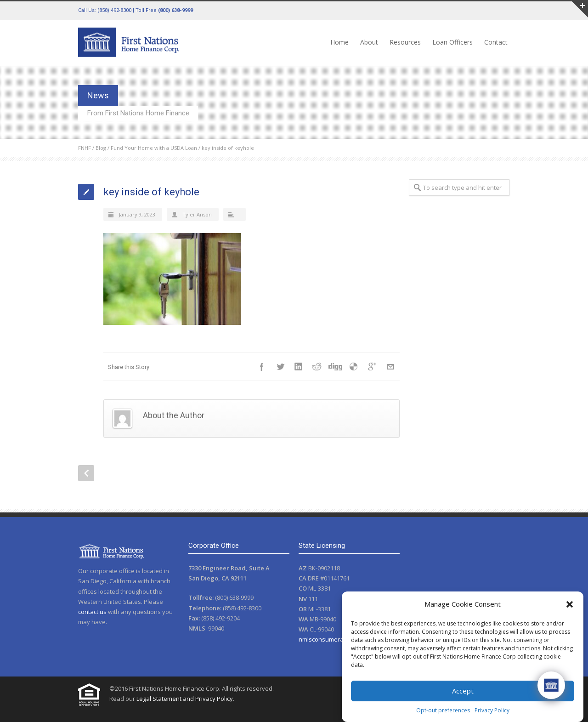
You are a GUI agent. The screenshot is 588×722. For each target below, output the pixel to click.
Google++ (372, 367)
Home (339, 42)
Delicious (354, 367)
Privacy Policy (492, 710)
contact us (92, 612)
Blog (101, 148)
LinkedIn (299, 367)
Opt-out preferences (443, 710)
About (369, 42)
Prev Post (86, 473)
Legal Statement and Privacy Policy (185, 699)
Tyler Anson (197, 214)
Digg (335, 367)
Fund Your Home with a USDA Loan (154, 148)
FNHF (85, 148)
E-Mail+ (390, 367)
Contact (496, 42)
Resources (405, 42)
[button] (570, 604)
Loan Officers (452, 42)
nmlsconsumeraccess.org (334, 639)
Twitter (280, 367)
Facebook (262, 367)
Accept (463, 691)
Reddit (317, 367)
